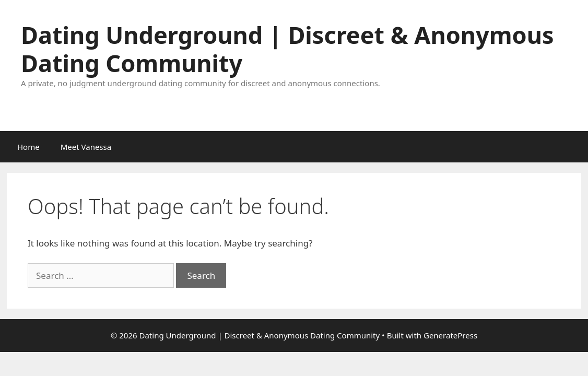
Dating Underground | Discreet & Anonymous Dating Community (287, 49)
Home (28, 147)
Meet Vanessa (86, 147)
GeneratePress (450, 335)
